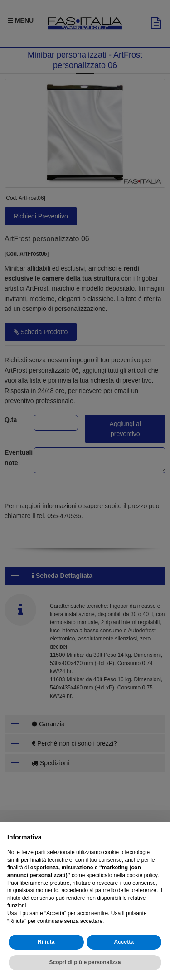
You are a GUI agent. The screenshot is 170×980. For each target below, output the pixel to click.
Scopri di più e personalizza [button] (85, 962)
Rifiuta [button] (46, 942)
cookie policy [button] (142, 875)
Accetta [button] (124, 942)
